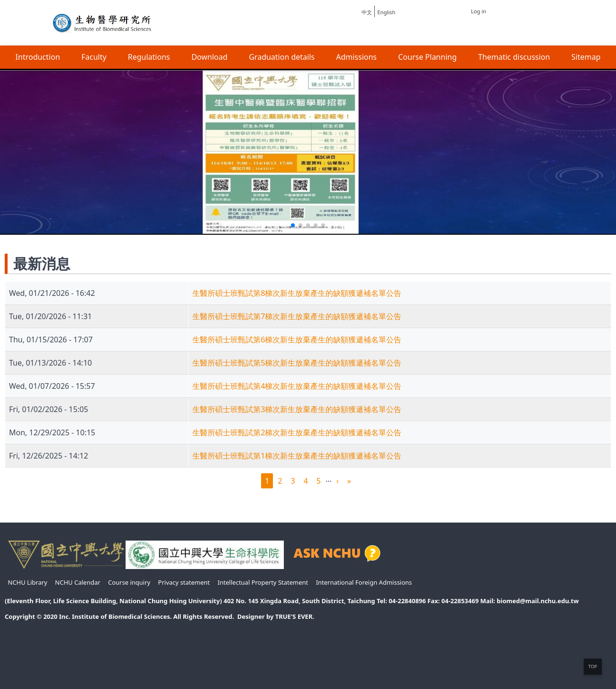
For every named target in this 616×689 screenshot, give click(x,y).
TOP (593, 666)
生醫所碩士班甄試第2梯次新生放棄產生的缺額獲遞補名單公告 (297, 432)
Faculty (94, 57)
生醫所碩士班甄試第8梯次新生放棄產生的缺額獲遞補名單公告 (297, 293)
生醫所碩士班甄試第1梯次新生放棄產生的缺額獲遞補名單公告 (297, 456)
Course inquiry (129, 582)
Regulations (149, 57)
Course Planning (427, 57)
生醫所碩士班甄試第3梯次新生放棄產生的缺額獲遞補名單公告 (297, 409)
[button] (293, 225)
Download (209, 57)
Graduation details (282, 57)
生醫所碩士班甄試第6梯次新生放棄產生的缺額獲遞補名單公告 (297, 340)
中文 (367, 12)
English (386, 12)
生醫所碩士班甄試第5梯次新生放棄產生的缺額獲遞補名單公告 (297, 363)
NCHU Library (28, 582)
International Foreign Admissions (364, 582)
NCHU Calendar (78, 582)
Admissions (356, 57)
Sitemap (586, 57)
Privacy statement (184, 582)
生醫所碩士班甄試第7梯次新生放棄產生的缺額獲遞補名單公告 (297, 316)
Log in (479, 11)
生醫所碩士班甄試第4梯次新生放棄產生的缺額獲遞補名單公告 (297, 386)
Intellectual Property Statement (263, 582)
